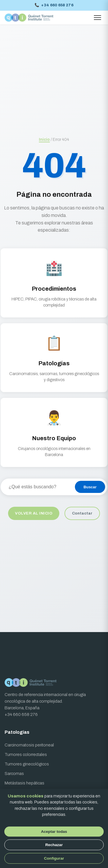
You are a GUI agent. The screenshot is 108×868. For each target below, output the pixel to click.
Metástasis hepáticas (24, 783)
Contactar (82, 513)
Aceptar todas (54, 832)
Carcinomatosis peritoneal (29, 745)
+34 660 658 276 (54, 5)
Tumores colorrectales (26, 754)
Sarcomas (14, 774)
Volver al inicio (34, 513)
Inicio (44, 140)
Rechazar (54, 845)
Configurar (54, 858)
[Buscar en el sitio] (37, 487)
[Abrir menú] (97, 18)
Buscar (90, 487)
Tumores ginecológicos (27, 764)
